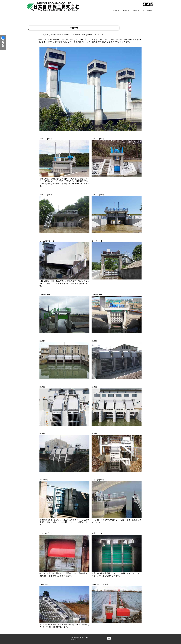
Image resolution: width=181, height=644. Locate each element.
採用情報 (136, 10)
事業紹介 (126, 10)
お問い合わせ (147, 10)
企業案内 (116, 10)
